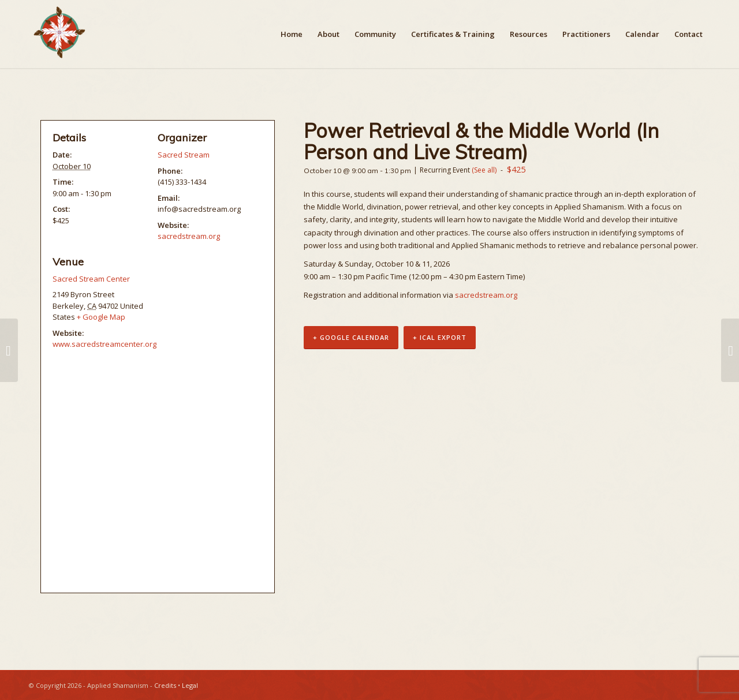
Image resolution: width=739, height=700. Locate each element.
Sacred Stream (184, 155)
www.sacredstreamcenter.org (104, 344)
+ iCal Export (440, 338)
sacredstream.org (486, 295)
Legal (190, 685)
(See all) (484, 170)
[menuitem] (292, 34)
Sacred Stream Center (91, 279)
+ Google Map (101, 317)
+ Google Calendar (351, 338)
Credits (165, 685)
